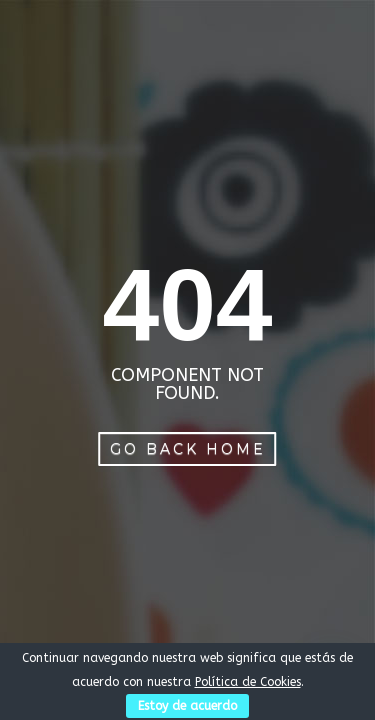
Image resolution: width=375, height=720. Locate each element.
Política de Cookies (248, 682)
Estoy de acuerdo (187, 706)
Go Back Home (188, 449)
